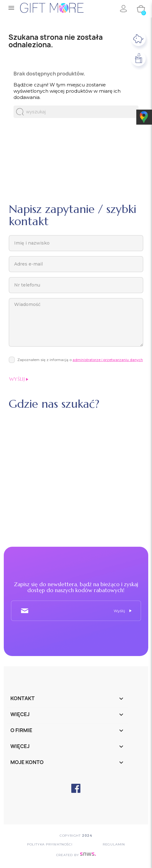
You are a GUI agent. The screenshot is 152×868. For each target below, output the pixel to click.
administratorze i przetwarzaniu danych (108, 360)
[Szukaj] (76, 112)
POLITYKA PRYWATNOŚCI (50, 844)
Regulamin (114, 844)
